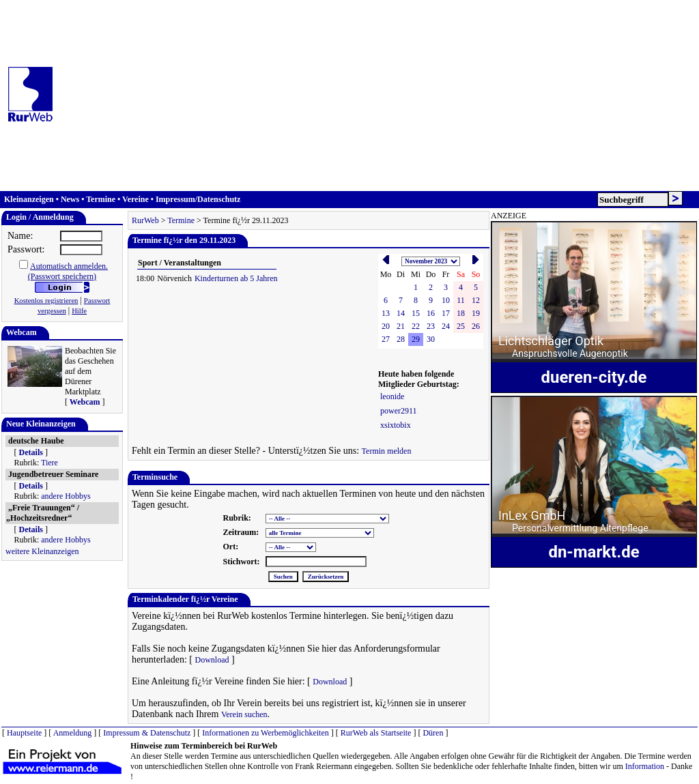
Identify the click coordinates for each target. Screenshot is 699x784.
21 (401, 326)
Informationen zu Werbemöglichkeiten (265, 733)
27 (386, 339)
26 (476, 326)
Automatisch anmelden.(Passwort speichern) (68, 271)
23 (431, 326)
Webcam (85, 402)
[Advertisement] (379, 96)
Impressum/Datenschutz (198, 199)
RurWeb (145, 220)
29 (416, 339)
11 (461, 300)
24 (446, 326)
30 (431, 339)
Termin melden (387, 451)
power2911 (399, 411)
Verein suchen (244, 714)
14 (401, 313)
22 (416, 326)
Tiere (49, 463)
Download (212, 660)
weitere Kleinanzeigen (42, 551)
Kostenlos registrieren (46, 301)
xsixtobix (396, 425)
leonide (392, 396)
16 (431, 313)
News (70, 199)
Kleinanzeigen (29, 199)
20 (386, 326)
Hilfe (79, 311)
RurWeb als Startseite (376, 733)
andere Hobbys (66, 496)
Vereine (135, 199)
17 (446, 313)
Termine (101, 199)
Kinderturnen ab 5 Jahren (236, 278)
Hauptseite (24, 733)
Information (645, 766)
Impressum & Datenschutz (147, 733)
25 (461, 326)
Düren (433, 733)
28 (401, 339)
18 (461, 313)
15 (416, 313)
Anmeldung (73, 733)
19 (476, 313)
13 (386, 313)
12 (476, 300)
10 (446, 300)
